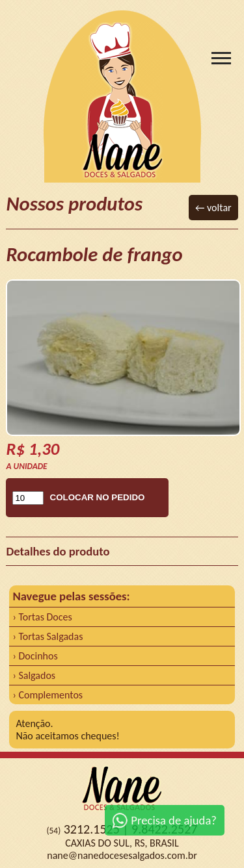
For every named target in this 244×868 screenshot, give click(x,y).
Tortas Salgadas (50, 636)
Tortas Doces (45, 617)
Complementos (50, 695)
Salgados (37, 675)
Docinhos (38, 656)
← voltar (213, 208)
